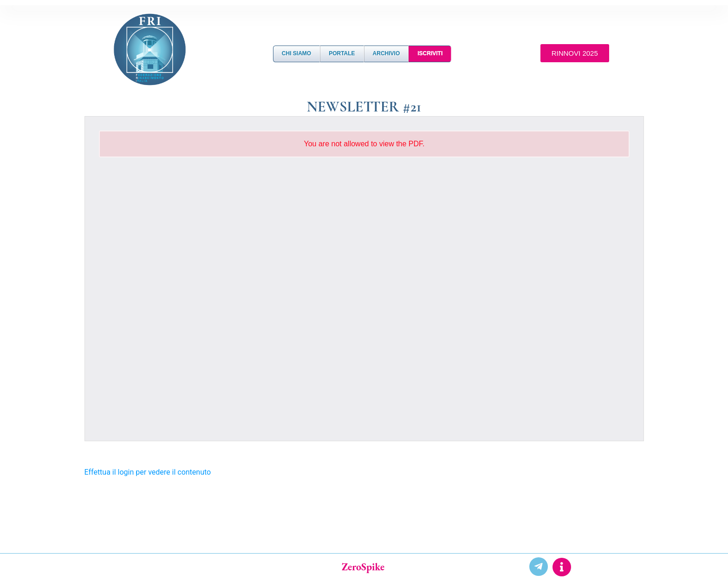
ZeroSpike (363, 567)
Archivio (387, 53)
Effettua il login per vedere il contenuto (148, 472)
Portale (342, 53)
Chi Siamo (296, 53)
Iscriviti (430, 53)
